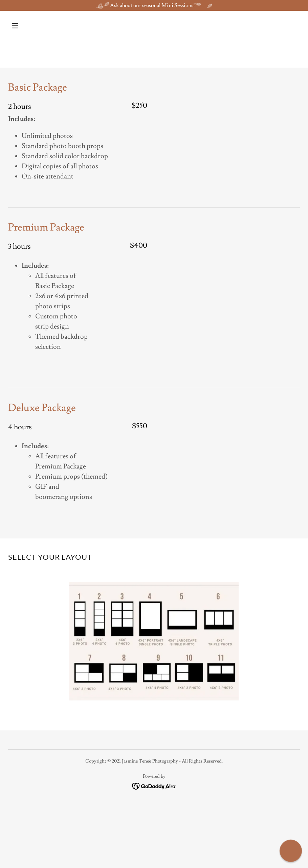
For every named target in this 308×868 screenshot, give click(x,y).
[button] (30, 26)
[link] (154, 785)
